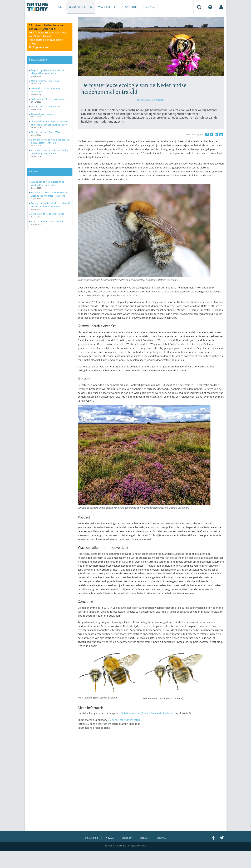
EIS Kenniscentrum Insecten (151, 100)
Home (60, 7)
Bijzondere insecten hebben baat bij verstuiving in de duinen (49, 152)
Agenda (150, 7)
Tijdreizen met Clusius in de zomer (48, 99)
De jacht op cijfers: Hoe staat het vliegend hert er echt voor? (48, 72)
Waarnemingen (109, 7)
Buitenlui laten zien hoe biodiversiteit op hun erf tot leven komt (50, 141)
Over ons (132, 7)
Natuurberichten (81, 7)
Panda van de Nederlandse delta (48, 214)
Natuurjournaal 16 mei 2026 (45, 132)
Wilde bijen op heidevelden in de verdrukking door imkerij (48, 183)
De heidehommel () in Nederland (148, 713)
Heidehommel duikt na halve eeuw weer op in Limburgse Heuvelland (49, 194)
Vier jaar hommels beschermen (47, 221)
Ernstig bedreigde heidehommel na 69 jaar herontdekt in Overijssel (50, 205)
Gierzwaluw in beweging (43, 114)
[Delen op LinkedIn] (216, 134)
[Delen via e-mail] (221, 134)
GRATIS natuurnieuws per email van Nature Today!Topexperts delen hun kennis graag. (48, 40)
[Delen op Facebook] (207, 134)
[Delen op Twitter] (212, 134)
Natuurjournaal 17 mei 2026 (45, 106)
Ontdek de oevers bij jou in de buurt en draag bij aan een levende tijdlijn (50, 123)
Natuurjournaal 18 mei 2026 (45, 81)
